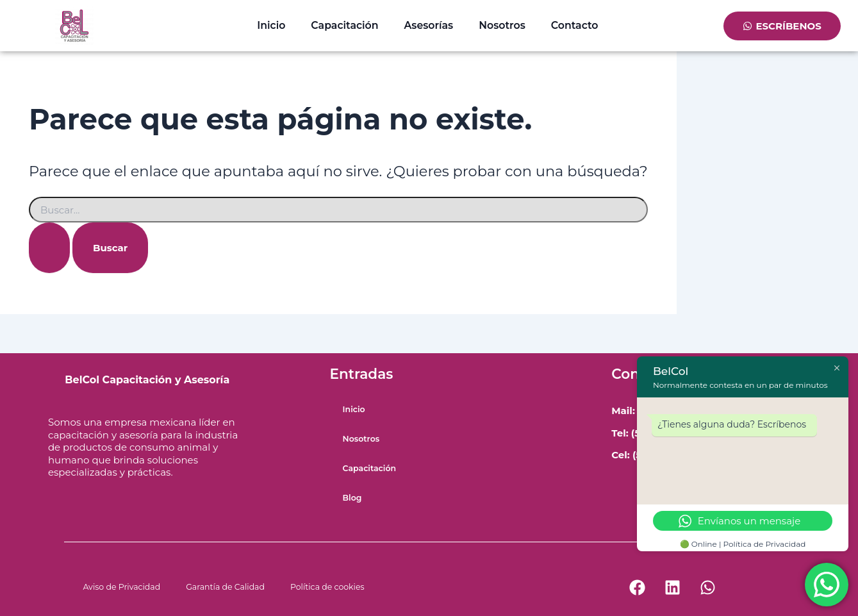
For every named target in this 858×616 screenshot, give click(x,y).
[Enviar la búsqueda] (49, 248)
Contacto (575, 25)
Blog (352, 498)
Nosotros (502, 25)
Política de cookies (327, 587)
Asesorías (429, 25)
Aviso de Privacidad (122, 587)
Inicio (271, 25)
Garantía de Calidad (225, 587)
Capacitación (344, 25)
